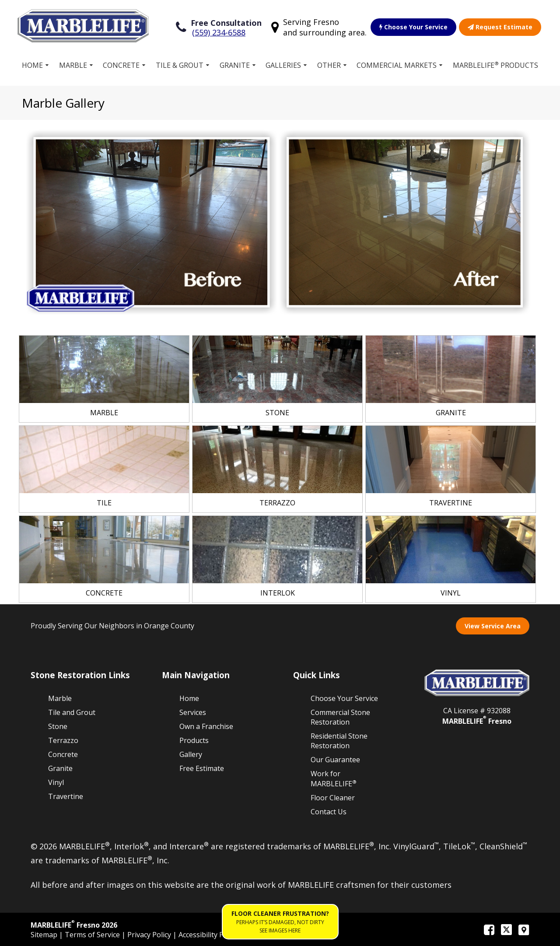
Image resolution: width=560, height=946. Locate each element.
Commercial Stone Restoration (340, 717)
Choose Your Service (413, 27)
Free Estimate (202, 768)
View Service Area (493, 626)
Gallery (191, 754)
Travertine (66, 796)
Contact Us (329, 812)
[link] (104, 379)
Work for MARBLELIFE (334, 779)
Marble (73, 65)
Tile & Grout (180, 65)
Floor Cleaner (333, 798)
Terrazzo (63, 740)
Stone (58, 726)
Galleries (283, 65)
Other (329, 65)
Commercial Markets (397, 65)
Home (32, 65)
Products (194, 740)
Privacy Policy (150, 935)
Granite (235, 65)
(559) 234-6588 (219, 32)
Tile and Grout (72, 712)
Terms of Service (93, 935)
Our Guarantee (335, 760)
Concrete (121, 65)
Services (193, 712)
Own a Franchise (206, 726)
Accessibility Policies (211, 935)
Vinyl (56, 782)
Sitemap (45, 935)
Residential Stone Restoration (339, 741)
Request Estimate (500, 27)
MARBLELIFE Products (495, 65)
